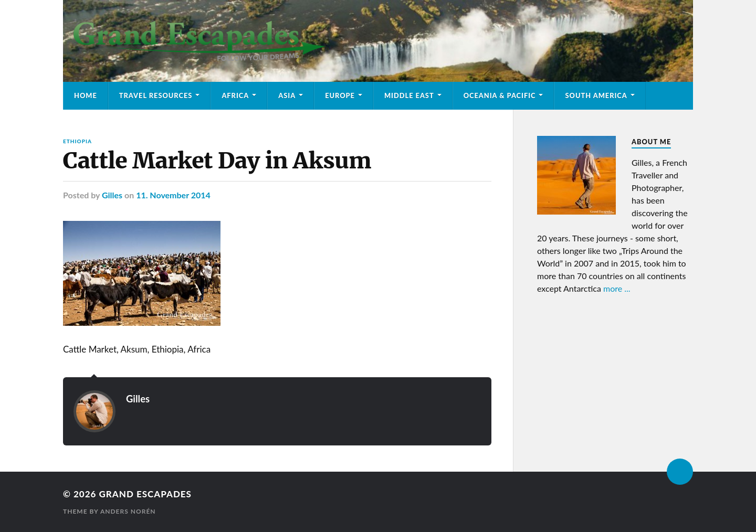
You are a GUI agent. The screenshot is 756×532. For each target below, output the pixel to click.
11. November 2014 (173, 195)
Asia (287, 95)
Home (86, 95)
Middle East (409, 95)
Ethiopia (77, 141)
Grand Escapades (145, 494)
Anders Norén (128, 511)
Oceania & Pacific (500, 95)
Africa (235, 95)
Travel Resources (156, 95)
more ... (617, 288)
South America (596, 95)
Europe (340, 95)
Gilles (112, 195)
